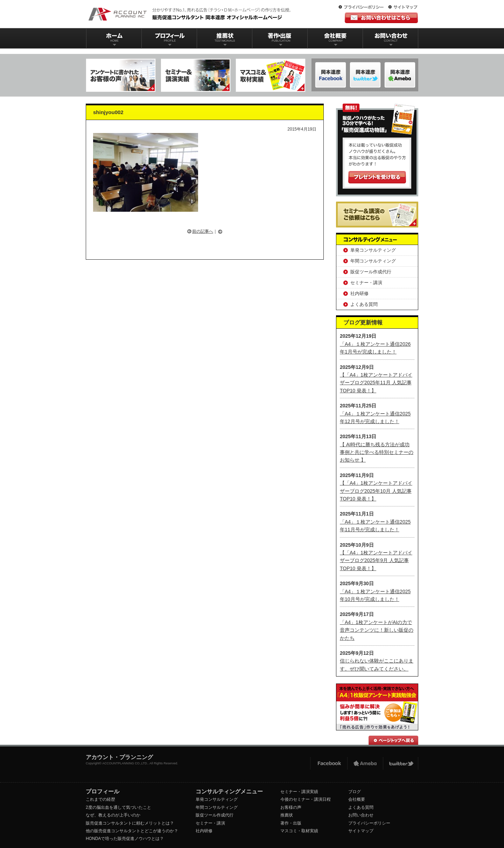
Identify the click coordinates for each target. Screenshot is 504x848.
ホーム (114, 38)
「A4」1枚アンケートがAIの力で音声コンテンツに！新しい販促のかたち (377, 630)
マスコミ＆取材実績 (271, 75)
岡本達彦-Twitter (400, 75)
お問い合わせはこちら (381, 18)
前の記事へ (203, 231)
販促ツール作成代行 (371, 272)
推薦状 (224, 38)
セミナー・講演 (366, 283)
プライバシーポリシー (363, 7)
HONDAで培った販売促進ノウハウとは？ (125, 839)
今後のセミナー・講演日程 (306, 799)
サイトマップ (403, 7)
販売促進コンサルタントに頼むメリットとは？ (130, 823)
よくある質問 (364, 304)
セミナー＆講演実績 (196, 75)
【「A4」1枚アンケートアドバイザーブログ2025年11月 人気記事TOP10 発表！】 (376, 383)
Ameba (365, 763)
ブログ (355, 792)
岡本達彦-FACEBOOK (331, 75)
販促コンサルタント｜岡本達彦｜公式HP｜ (191, 14)
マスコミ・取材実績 (299, 831)
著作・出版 (291, 823)
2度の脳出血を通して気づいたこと (118, 807)
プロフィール (169, 38)
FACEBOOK (328, 763)
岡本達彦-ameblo (365, 75)
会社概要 (335, 38)
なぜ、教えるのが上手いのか (113, 815)
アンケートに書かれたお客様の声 (121, 75)
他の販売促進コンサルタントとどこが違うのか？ (132, 831)
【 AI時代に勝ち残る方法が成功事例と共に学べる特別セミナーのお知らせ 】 (377, 452)
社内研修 (359, 293)
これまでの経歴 (100, 799)
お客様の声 (291, 807)
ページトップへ (393, 740)
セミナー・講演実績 (299, 792)
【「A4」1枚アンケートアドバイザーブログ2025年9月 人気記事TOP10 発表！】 (376, 560)
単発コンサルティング (373, 250)
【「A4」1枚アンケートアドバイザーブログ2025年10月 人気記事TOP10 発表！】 (376, 491)
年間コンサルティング (373, 261)
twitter (401, 763)
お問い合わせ (391, 38)
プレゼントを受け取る (377, 177)
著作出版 (280, 38)
